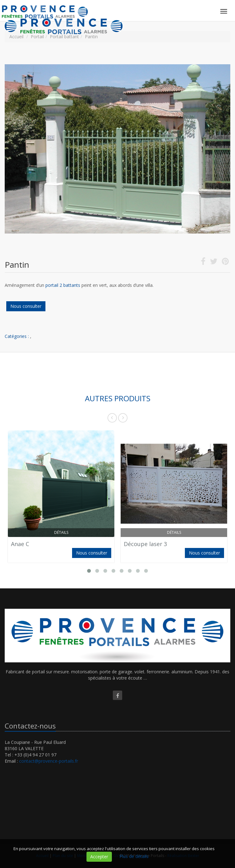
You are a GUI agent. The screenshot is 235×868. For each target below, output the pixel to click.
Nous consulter (26, 306)
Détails (61, 532)
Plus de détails (134, 856)
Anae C (20, 544)
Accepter (99, 857)
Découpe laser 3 (145, 544)
